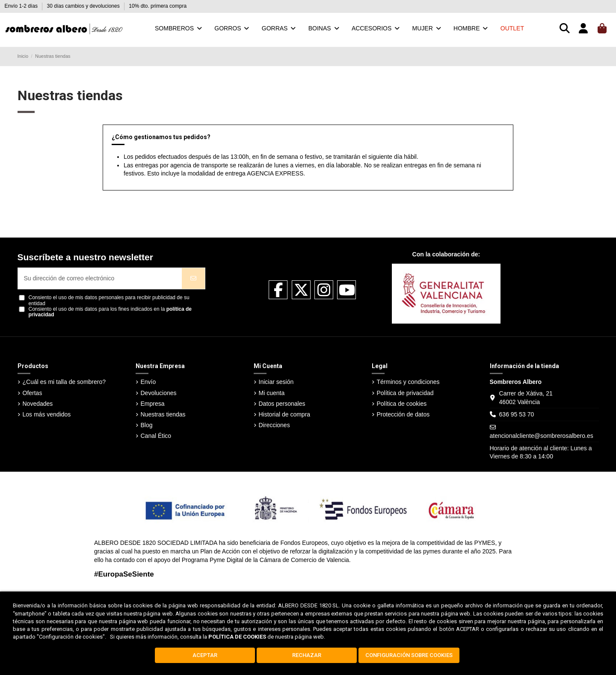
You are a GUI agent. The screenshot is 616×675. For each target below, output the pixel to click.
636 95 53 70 (517, 414)
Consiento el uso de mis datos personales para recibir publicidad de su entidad (109, 300)
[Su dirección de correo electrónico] (100, 278)
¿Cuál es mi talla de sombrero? (64, 382)
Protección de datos (403, 414)
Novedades (38, 404)
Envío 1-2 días (22, 6)
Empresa (153, 404)
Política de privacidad (405, 393)
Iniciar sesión (276, 382)
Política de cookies (402, 404)
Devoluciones (159, 393)
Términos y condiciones (408, 382)
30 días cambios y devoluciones (84, 6)
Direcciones (274, 425)
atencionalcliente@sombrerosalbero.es (542, 436)
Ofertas (33, 393)
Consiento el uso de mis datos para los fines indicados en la (110, 312)
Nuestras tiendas (163, 414)
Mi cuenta (272, 393)
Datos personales (282, 404)
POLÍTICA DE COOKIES (237, 637)
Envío (148, 382)
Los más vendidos (47, 414)
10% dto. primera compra (158, 6)
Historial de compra (285, 414)
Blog (147, 425)
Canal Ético (156, 436)
